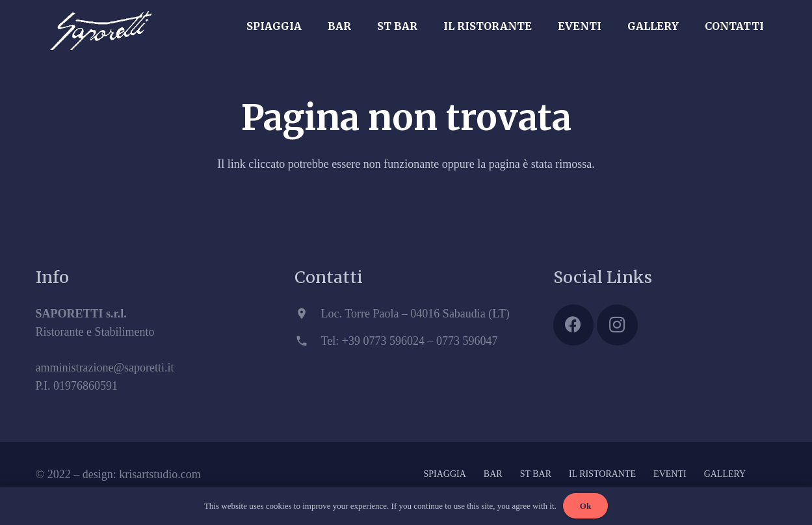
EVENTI (670, 474)
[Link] (101, 23)
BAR (493, 474)
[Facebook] (574, 325)
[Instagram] (617, 325)
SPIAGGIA (445, 474)
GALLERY (725, 474)
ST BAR (536, 474)
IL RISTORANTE (602, 474)
